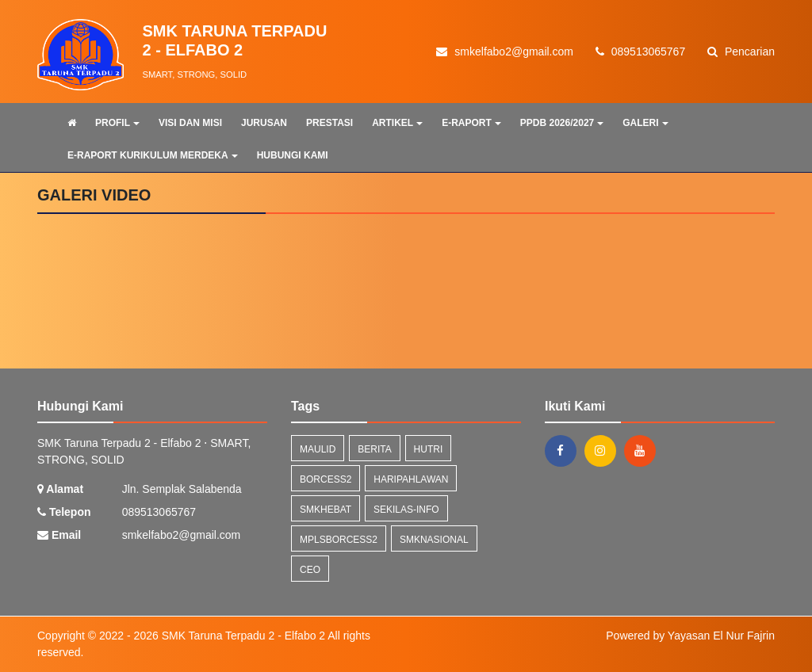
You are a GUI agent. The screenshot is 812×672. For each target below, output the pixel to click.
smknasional (434, 540)
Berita (374, 449)
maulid (318, 449)
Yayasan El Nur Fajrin (721, 636)
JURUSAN (264, 123)
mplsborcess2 (339, 540)
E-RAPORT (471, 123)
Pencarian (741, 52)
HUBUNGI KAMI (293, 155)
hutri (429, 449)
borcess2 (326, 479)
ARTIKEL (397, 123)
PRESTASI (329, 123)
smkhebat (326, 510)
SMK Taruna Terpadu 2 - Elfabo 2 (242, 636)
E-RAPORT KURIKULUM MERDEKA (153, 155)
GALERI (645, 123)
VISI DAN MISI (190, 123)
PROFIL (117, 123)
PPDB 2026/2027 (562, 123)
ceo (310, 570)
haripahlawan (411, 479)
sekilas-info (406, 510)
